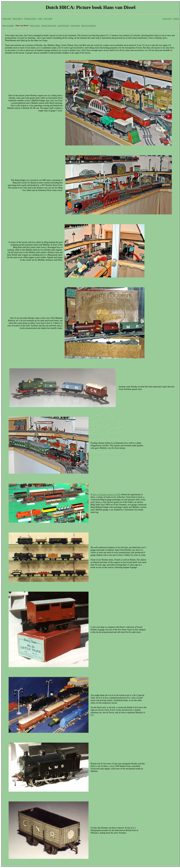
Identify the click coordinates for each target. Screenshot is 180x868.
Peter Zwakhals (8, 26)
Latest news (167, 19)
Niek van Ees (35, 26)
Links (40, 19)
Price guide (48, 19)
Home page (7, 19)
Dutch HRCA (18, 19)
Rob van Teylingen (89, 26)
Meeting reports (30, 19)
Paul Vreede (75, 26)
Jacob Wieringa (63, 26)
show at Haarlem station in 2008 (106, 494)
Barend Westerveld (49, 26)
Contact (176, 19)
